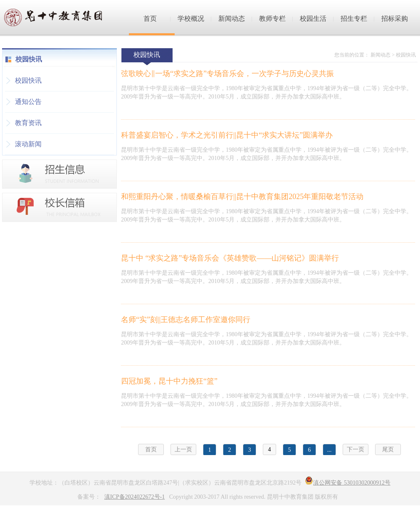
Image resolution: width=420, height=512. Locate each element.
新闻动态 (232, 18)
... (330, 450)
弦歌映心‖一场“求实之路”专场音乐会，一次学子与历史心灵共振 (227, 74)
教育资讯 (28, 123)
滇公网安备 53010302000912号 (348, 483)
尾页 (388, 449)
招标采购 (395, 18)
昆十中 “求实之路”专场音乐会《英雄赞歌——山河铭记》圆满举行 (230, 258)
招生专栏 (354, 18)
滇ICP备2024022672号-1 (135, 497)
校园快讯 (28, 80)
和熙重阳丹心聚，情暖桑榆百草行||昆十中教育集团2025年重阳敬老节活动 (242, 197)
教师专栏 (272, 18)
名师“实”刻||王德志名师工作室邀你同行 (186, 320)
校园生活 (313, 18)
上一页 (183, 449)
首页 (150, 18)
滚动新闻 (28, 144)
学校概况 (191, 18)
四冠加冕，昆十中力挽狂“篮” (169, 381)
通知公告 (28, 102)
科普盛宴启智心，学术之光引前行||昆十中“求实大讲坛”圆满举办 (227, 135)
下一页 (356, 449)
